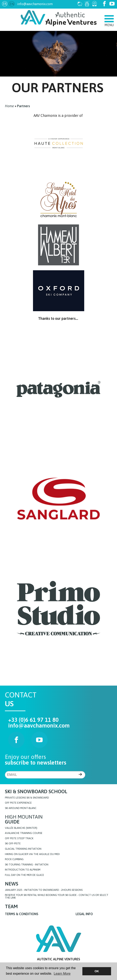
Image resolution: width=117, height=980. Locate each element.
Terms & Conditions (22, 914)
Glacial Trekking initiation (23, 849)
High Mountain (24, 819)
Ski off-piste (13, 844)
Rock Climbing (14, 859)
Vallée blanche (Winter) (21, 828)
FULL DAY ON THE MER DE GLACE (24, 875)
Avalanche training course (24, 833)
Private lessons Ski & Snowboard (27, 798)
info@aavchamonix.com (35, 4)
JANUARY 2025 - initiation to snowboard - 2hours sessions (44, 890)
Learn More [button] (62, 974)
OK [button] (97, 971)
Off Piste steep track (19, 839)
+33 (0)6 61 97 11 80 (33, 720)
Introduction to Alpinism (23, 870)
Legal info (84, 914)
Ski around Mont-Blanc (21, 808)
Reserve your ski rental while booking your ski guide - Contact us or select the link (57, 897)
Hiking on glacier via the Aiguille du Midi (32, 854)
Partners (23, 106)
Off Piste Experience (18, 803)
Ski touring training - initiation (27, 865)
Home (9, 106)
